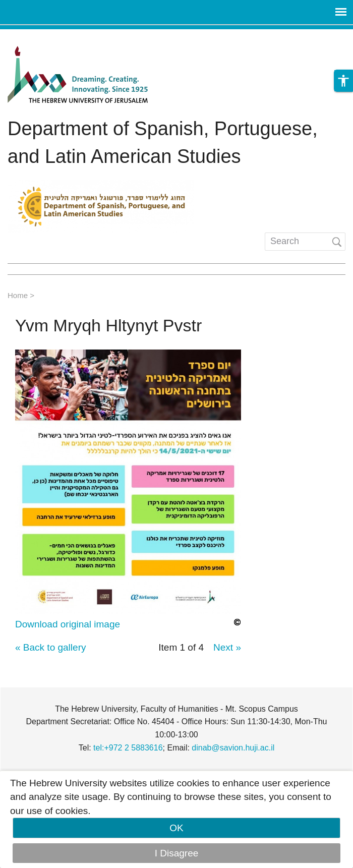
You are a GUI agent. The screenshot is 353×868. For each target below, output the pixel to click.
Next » (227, 647)
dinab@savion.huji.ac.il (233, 748)
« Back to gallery (50, 647)
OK (176, 828)
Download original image (68, 624)
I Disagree (177, 853)
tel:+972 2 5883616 (128, 748)
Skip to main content (43, 36)
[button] (343, 81)
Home (18, 295)
